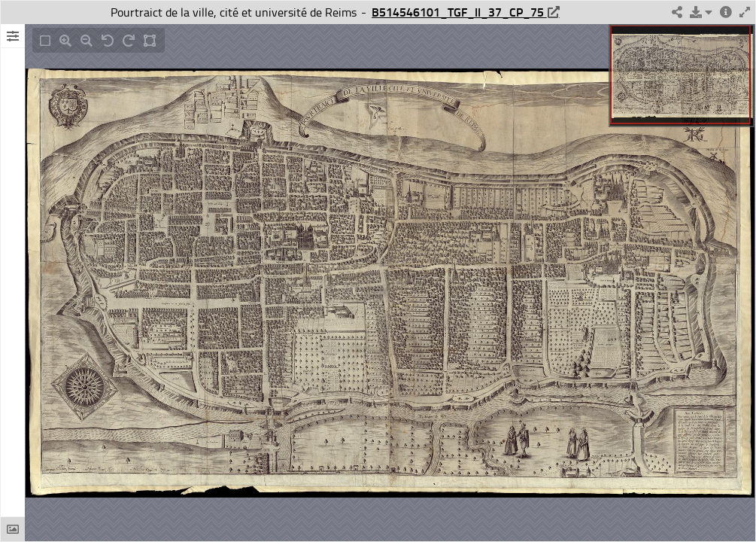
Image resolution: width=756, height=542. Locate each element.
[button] (701, 12)
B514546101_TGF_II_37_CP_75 (459, 12)
